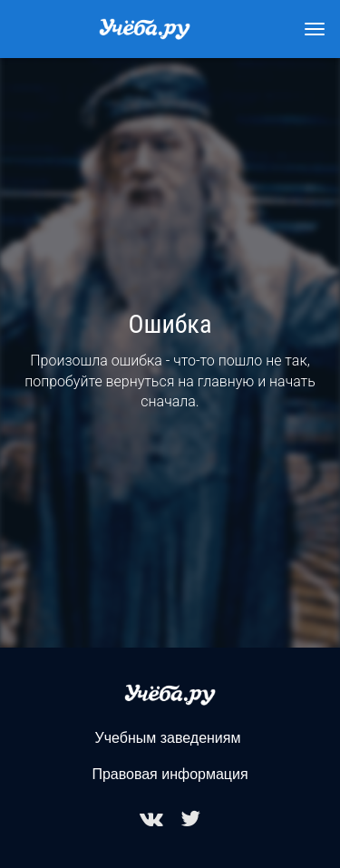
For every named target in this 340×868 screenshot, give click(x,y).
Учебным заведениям (168, 738)
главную (226, 381)
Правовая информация (170, 774)
